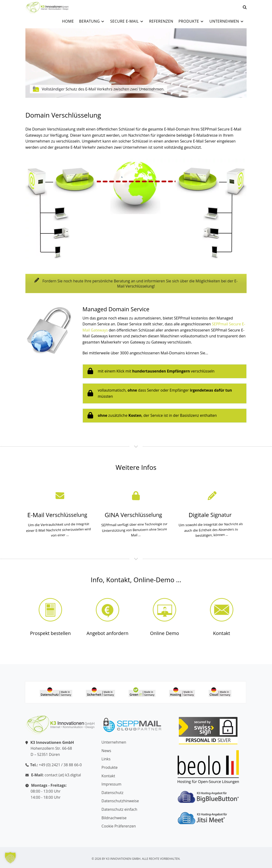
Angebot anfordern (108, 633)
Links (106, 759)
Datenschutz (112, 793)
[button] (10, 858)
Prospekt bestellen (50, 633)
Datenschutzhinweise (120, 801)
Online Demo (165, 633)
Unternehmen (227, 21)
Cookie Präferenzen (119, 826)
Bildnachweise (114, 818)
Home (68, 21)
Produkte (192, 21)
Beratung (92, 21)
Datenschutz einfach (119, 809)
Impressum (111, 784)
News (106, 751)
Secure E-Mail (127, 21)
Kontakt (222, 633)
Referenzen (161, 21)
